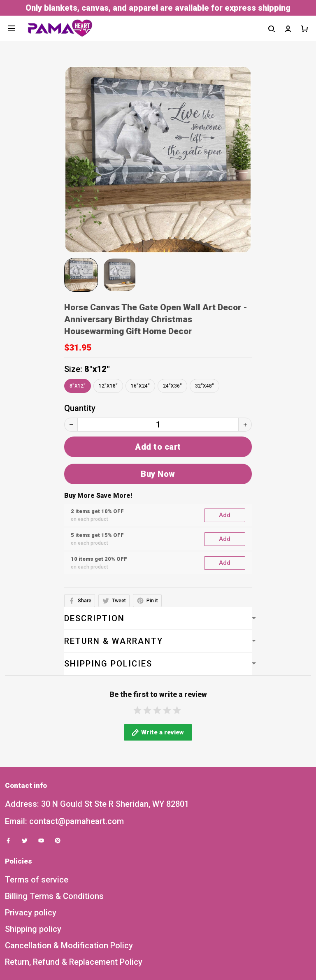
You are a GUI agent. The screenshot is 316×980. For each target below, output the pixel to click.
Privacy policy (31, 832)
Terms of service (37, 799)
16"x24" (140, 386)
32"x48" (204, 386)
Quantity (80, 408)
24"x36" (172, 386)
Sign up (290, 950)
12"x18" (108, 386)
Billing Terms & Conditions (54, 815)
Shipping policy (33, 848)
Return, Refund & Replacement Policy (74, 881)
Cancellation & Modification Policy (69, 865)
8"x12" (97, 369)
